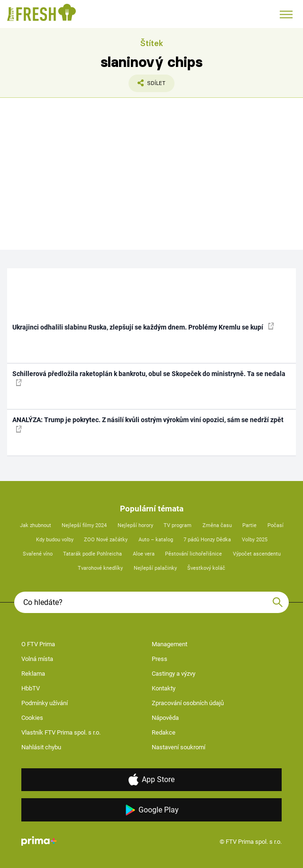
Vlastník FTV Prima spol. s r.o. (61, 732)
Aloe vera (144, 554)
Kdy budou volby (55, 540)
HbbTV (31, 688)
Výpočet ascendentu (257, 554)
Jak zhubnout (36, 525)
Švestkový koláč (206, 568)
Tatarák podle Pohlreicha (92, 554)
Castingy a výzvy (174, 674)
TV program (178, 525)
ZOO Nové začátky (106, 540)
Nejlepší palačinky (155, 568)
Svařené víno (38, 554)
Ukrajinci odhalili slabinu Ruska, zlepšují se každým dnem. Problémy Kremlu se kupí (143, 327)
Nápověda (165, 718)
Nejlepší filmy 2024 (84, 525)
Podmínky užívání (45, 703)
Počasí (275, 525)
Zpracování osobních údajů (188, 703)
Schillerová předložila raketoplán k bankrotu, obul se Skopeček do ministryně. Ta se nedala (149, 378)
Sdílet (147, 85)
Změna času (217, 525)
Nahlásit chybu (41, 747)
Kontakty (164, 688)
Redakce (164, 732)
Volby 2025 (255, 540)
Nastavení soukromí (179, 747)
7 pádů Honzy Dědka (207, 540)
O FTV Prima (38, 644)
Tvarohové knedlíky (100, 568)
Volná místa (37, 659)
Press (160, 659)
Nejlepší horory (135, 525)
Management (170, 644)
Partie (249, 525)
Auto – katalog (156, 540)
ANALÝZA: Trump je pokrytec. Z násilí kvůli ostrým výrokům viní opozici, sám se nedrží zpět (148, 424)
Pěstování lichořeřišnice (193, 554)
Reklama (33, 674)
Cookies (32, 718)
